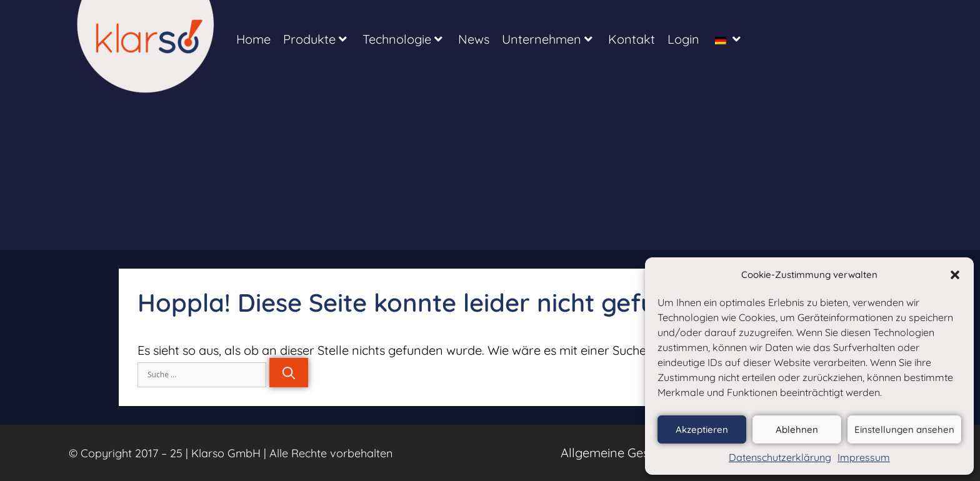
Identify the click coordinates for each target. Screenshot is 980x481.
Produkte (315, 39)
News (474, 39)
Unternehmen (547, 39)
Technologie (402, 39)
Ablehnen (797, 429)
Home (253, 39)
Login (683, 39)
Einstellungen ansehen (904, 429)
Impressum (864, 457)
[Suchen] (289, 373)
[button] (955, 275)
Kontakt (632, 39)
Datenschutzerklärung (780, 457)
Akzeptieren (702, 429)
